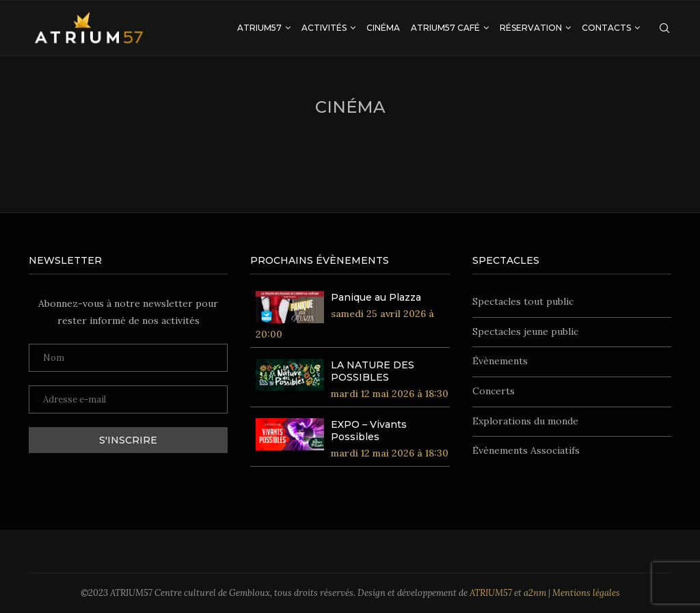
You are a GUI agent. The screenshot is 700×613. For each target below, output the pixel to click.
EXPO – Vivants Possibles (369, 431)
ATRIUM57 (259, 28)
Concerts (494, 391)
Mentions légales (586, 593)
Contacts (606, 28)
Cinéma (383, 28)
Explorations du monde (525, 421)
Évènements (500, 361)
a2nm (535, 593)
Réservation (531, 28)
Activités (324, 28)
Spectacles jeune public (525, 331)
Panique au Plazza (376, 297)
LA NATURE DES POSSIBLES (373, 371)
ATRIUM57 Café (445, 28)
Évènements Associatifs (526, 450)
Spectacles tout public (523, 301)
